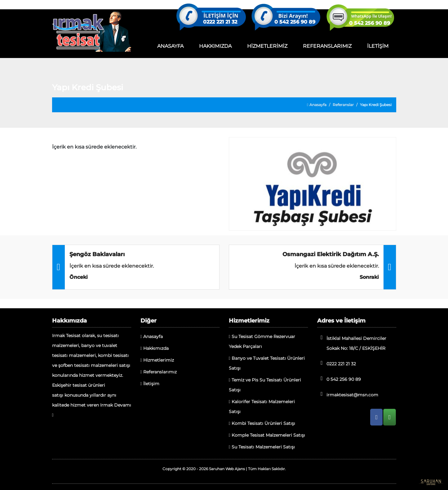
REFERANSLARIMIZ (327, 46)
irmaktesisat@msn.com (348, 394)
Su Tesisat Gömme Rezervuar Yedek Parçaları (262, 341)
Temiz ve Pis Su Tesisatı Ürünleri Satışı (265, 385)
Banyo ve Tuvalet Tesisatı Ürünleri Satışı (267, 363)
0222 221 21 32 (220, 22)
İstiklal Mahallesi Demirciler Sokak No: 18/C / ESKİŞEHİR (352, 343)
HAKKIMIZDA (215, 46)
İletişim (150, 384)
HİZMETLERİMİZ (267, 46)
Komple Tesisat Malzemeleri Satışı (267, 435)
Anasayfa (317, 105)
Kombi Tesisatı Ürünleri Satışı (262, 423)
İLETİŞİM (378, 46)
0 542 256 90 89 (295, 22)
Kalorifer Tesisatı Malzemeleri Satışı (262, 407)
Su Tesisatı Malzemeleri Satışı (262, 447)
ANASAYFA (170, 46)
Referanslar (343, 105)
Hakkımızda (155, 348)
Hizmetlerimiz (157, 360)
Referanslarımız (159, 372)
